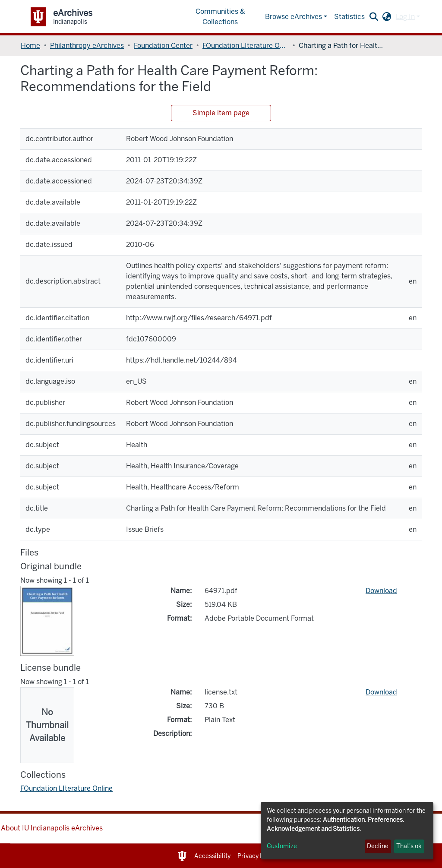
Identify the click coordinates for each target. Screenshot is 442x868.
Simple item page (221, 113)
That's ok (409, 846)
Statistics (349, 17)
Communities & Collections (220, 17)
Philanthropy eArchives (87, 46)
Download (381, 591)
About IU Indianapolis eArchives (52, 828)
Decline (378, 846)
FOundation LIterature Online (246, 46)
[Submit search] (374, 17)
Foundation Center (163, 46)
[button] (387, 17)
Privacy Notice (258, 856)
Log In (405, 17)
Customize (282, 846)
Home (30, 46)
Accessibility (212, 856)
